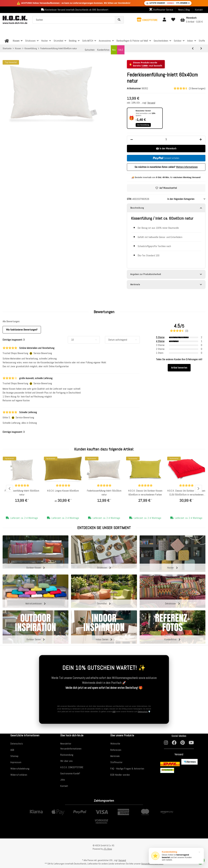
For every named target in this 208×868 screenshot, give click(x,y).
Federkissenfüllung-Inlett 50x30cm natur (104, 494)
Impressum (16, 762)
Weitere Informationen (187, 167)
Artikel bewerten (179, 369)
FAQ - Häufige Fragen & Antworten (127, 769)
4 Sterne (160, 343)
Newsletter (66, 744)
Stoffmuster (116, 762)
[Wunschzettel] (173, 20)
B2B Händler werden (120, 775)
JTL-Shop (108, 849)
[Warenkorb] (192, 20)
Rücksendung (67, 755)
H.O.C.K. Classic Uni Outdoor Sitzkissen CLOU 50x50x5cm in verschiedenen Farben (186, 494)
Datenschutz (143, 712)
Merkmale (115, 756)
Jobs (63, 780)
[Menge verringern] (132, 140)
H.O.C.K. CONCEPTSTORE (72, 767)
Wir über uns (66, 761)
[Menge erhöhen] (201, 140)
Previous (10, 490)
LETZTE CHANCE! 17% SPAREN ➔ (168, 3)
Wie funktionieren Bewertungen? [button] (22, 331)
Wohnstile (115, 744)
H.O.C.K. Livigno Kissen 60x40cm (63, 492)
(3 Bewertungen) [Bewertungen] (189, 88)
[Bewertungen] (22, 487)
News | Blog (184, 10)
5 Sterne (160, 339)
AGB (114, 712)
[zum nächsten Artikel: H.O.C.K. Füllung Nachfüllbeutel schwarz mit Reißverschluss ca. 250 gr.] (201, 49)
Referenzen (116, 750)
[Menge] (166, 139)
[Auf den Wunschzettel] (166, 188)
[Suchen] (74, 20)
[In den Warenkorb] (166, 149)
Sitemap (14, 756)
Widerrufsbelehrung (20, 769)
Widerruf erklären (19, 775)
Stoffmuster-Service (161, 10)
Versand (151, 103)
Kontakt (199, 10)
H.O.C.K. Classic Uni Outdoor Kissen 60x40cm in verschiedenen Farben (145, 494)
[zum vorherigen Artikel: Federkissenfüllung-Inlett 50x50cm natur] (193, 49)
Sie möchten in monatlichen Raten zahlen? (166, 167)
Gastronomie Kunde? (70, 773)
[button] (147, 20)
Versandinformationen (71, 749)
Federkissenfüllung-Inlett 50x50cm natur (22, 494)
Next (198, 490)
